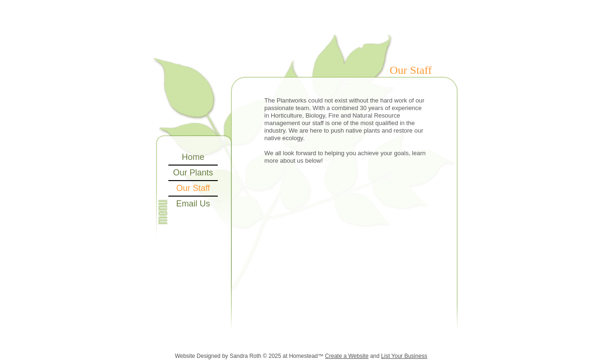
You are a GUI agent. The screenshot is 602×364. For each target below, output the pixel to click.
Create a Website (347, 356)
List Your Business (404, 356)
